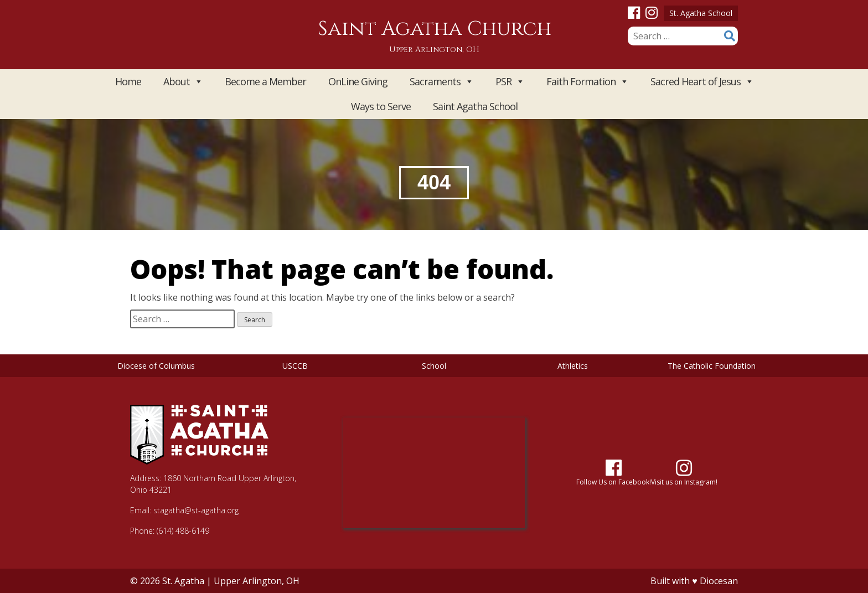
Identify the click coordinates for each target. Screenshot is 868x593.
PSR (510, 82)
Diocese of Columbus (156, 366)
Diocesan (719, 581)
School (434, 366)
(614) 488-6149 (183, 531)
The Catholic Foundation (712, 366)
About (183, 82)
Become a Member (265, 81)
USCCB (295, 366)
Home (128, 81)
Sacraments (441, 82)
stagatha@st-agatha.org (196, 510)
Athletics (573, 366)
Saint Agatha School (475, 106)
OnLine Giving (358, 81)
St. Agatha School (701, 13)
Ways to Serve (381, 106)
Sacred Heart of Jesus (702, 82)
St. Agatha (183, 581)
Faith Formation (587, 82)
